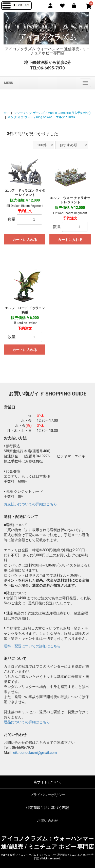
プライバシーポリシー (48, 795)
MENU (9, 83)
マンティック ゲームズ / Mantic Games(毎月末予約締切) (52, 113)
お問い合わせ (48, 821)
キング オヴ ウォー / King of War (30, 117)
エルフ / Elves (65, 117)
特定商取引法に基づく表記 (48, 808)
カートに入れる (25, 240)
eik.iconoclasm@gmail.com (35, 753)
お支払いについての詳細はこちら (30, 504)
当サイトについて (48, 782)
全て (7, 113)
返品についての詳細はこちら (27, 722)
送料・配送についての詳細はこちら (32, 646)
